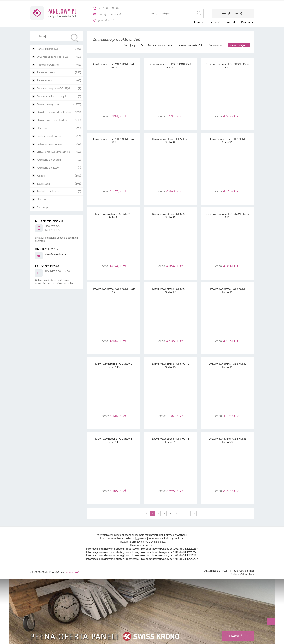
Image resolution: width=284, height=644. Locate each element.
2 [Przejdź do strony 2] (158, 514)
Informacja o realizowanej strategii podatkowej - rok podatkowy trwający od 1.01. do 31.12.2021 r (142, 555)
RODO (149, 542)
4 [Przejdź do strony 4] (170, 514)
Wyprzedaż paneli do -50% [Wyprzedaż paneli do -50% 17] (53, 57)
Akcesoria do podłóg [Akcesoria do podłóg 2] (49, 160)
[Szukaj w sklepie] (58, 36)
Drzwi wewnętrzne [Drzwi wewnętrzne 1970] (48, 104)
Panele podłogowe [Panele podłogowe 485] (48, 49)
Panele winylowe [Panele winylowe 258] (47, 72)
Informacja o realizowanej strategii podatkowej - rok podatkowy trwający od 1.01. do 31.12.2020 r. (142, 559)
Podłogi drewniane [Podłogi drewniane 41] (48, 65)
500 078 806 (111, 8)
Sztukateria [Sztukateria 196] (43, 183)
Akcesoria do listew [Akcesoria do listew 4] (48, 168)
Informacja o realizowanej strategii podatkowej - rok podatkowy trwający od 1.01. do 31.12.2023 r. (142, 549)
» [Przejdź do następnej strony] (194, 514)
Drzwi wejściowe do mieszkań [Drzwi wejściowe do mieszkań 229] (54, 112)
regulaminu (151, 535)
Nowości (42, 199)
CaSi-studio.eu (247, 574)
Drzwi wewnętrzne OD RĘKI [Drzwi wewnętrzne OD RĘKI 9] (53, 88)
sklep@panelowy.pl (110, 14)
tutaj (181, 538)
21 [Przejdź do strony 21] (188, 514)
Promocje (42, 207)
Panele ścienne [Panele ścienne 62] (45, 80)
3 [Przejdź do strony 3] (164, 514)
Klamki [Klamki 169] (41, 176)
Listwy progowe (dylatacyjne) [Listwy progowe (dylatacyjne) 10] (54, 152)
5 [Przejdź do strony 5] (176, 514)
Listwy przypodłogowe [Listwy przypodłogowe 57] (50, 144)
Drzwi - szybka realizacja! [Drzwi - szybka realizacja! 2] (51, 96)
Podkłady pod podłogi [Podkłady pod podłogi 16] (50, 136)
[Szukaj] (75, 38)
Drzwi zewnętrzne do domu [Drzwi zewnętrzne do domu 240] (53, 120)
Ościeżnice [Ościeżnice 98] (43, 128)
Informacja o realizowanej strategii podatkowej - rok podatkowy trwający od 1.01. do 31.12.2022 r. (142, 552)
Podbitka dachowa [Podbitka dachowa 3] (48, 191)
